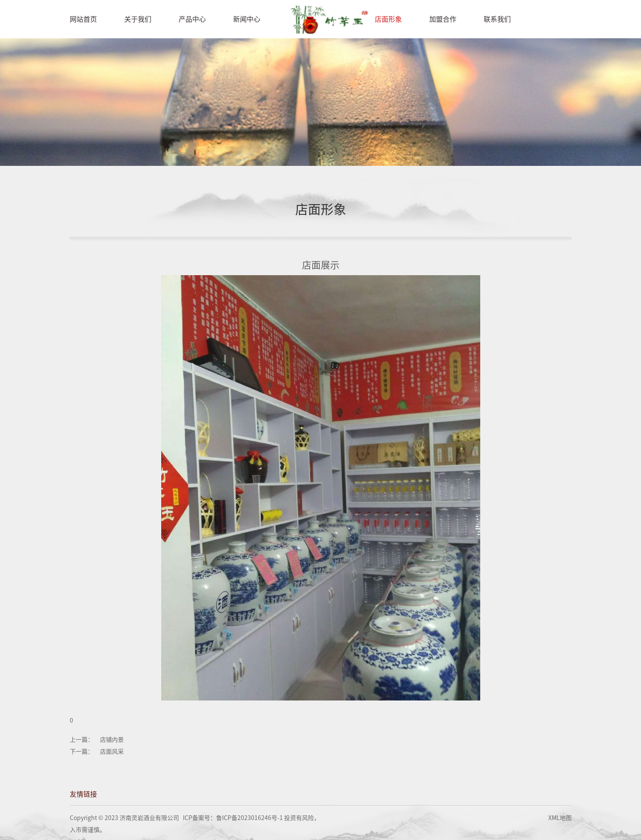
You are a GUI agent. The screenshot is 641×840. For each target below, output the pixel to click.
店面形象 (388, 19)
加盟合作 (443, 19)
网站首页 (83, 19)
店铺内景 (112, 740)
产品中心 (192, 19)
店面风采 (112, 752)
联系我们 (497, 19)
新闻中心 (247, 19)
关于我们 (138, 19)
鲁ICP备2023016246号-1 (249, 818)
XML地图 (560, 818)
